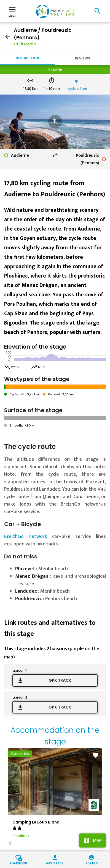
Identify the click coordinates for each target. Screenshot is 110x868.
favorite (96, 755)
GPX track (60, 680)
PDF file (92, 863)
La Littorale (25, 44)
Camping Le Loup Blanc (36, 822)
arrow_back (7, 37)
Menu (12, 12)
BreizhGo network (26, 537)
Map (97, 840)
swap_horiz (55, 155)
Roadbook (18, 863)
